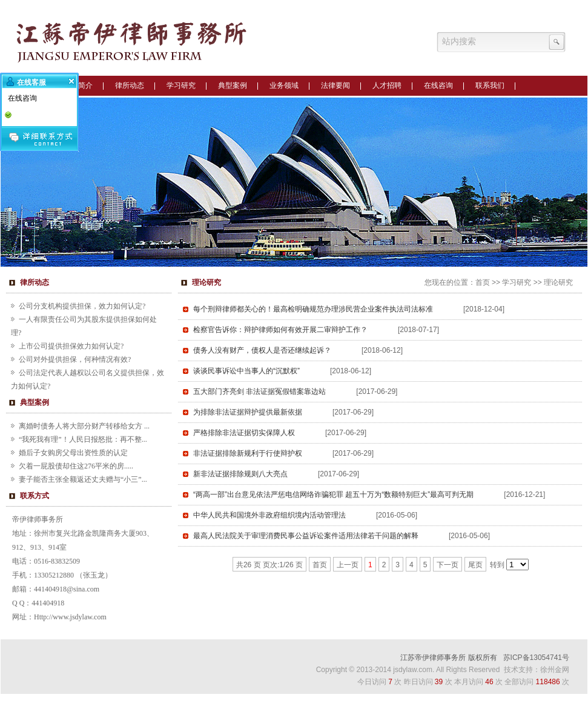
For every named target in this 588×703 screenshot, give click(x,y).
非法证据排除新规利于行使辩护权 (248, 453)
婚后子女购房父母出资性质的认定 (73, 453)
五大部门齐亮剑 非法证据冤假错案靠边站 (259, 391)
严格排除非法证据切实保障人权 (244, 433)
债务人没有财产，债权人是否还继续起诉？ (262, 350)
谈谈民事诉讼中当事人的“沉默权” (246, 371)
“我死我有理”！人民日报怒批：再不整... (83, 439)
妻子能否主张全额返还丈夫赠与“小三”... (83, 479)
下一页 (448, 565)
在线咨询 (438, 85)
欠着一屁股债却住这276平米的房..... (76, 466)
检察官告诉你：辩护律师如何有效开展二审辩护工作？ (280, 330)
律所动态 (130, 85)
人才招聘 (387, 85)
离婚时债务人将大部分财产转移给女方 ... (84, 426)
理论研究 (558, 282)
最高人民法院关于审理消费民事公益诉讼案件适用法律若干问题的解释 (306, 536)
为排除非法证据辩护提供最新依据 (248, 412)
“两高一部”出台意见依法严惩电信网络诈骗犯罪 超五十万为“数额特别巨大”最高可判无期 (333, 495)
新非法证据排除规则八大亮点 (240, 474)
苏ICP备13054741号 (536, 658)
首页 (483, 282)
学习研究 (181, 85)
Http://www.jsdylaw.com (70, 617)
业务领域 (284, 85)
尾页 (475, 565)
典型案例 (233, 85)
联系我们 (490, 85)
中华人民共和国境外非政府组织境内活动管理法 (269, 515)
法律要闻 (335, 85)
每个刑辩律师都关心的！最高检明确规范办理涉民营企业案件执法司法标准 (313, 309)
